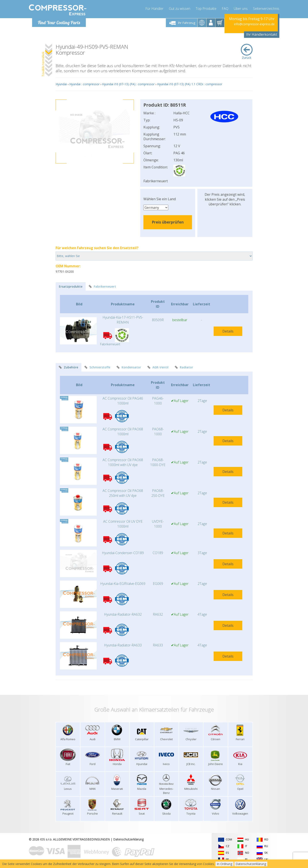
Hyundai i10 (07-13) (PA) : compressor (128, 84)
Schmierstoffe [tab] (97, 367)
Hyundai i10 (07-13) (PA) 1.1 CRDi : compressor (190, 84)
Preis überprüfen (168, 222)
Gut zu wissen (180, 9)
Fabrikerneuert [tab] (102, 286)
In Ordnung (225, 864)
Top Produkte (206, 9)
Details (228, 331)
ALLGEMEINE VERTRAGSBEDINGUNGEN (81, 839)
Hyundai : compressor (84, 84)
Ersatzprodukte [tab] (71, 286)
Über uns (241, 9)
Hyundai (61, 84)
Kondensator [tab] (129, 367)
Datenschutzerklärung (128, 839)
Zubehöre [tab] (68, 367)
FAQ (225, 9)
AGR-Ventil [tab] (158, 367)
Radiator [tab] (184, 367)
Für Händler (154, 9)
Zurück (247, 52)
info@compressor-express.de (254, 24)
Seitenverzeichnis (266, 9)
